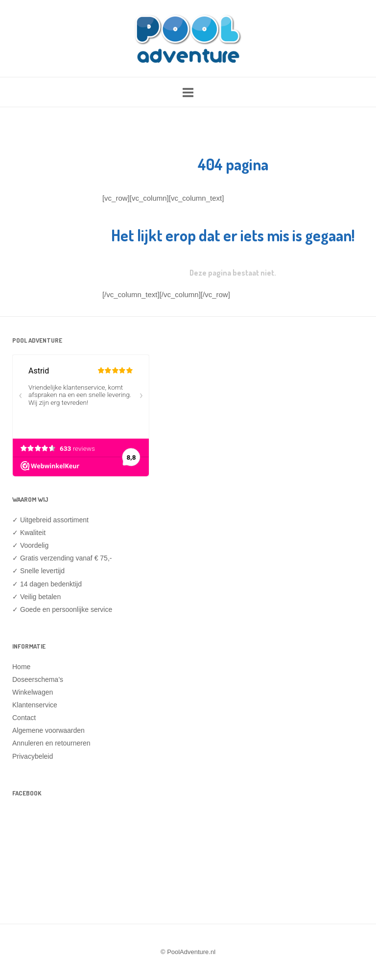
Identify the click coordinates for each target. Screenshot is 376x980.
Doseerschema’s (38, 679)
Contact (24, 718)
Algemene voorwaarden (48, 730)
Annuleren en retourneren (51, 743)
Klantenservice (35, 705)
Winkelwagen (33, 692)
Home (21, 667)
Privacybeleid (33, 756)
